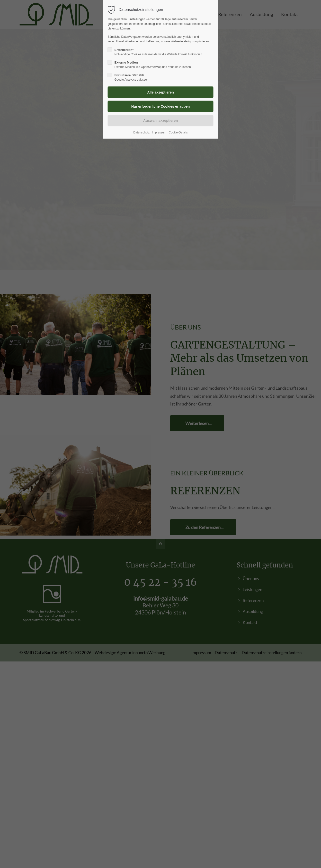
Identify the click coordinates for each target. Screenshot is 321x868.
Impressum (159, 132)
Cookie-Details (178, 132)
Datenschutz (141, 132)
